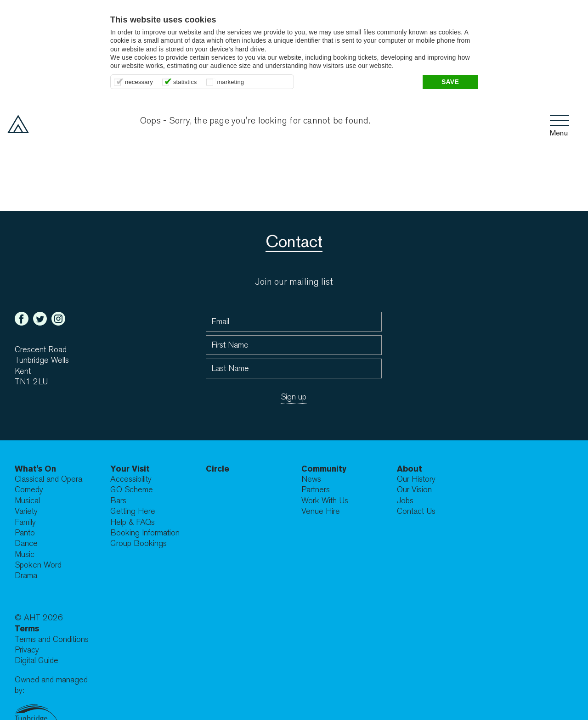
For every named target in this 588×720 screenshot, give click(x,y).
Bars (118, 501)
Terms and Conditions (52, 639)
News (311, 479)
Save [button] (450, 82)
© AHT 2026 (39, 618)
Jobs (405, 501)
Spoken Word (38, 565)
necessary (139, 82)
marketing (231, 82)
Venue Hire (321, 511)
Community (324, 469)
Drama (26, 576)
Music (25, 554)
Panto (25, 533)
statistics (185, 82)
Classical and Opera (48, 479)
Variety (26, 511)
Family (25, 522)
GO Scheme (132, 490)
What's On (35, 469)
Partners (316, 490)
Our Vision (414, 490)
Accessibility (131, 479)
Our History (416, 479)
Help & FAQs (133, 522)
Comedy (29, 490)
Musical (27, 501)
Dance (26, 543)
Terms (27, 628)
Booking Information (145, 533)
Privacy (27, 650)
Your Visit (130, 469)
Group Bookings (139, 543)
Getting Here (133, 511)
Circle (218, 469)
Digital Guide (37, 661)
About (410, 469)
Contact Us (416, 511)
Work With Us (325, 501)
